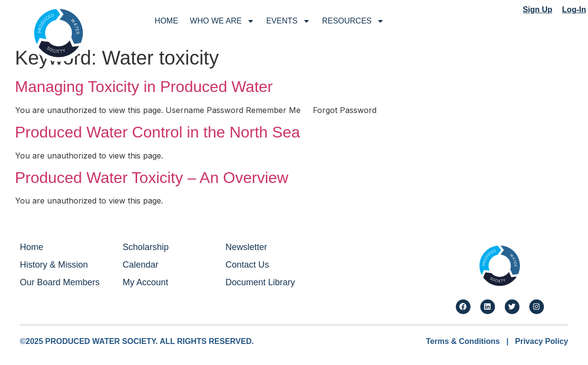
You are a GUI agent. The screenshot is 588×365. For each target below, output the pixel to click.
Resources (353, 21)
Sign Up (538, 10)
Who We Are (222, 21)
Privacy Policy (542, 341)
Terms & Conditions (463, 341)
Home (166, 21)
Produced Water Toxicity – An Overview (152, 178)
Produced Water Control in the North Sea (158, 132)
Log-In (574, 10)
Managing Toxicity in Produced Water (144, 87)
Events (288, 21)
